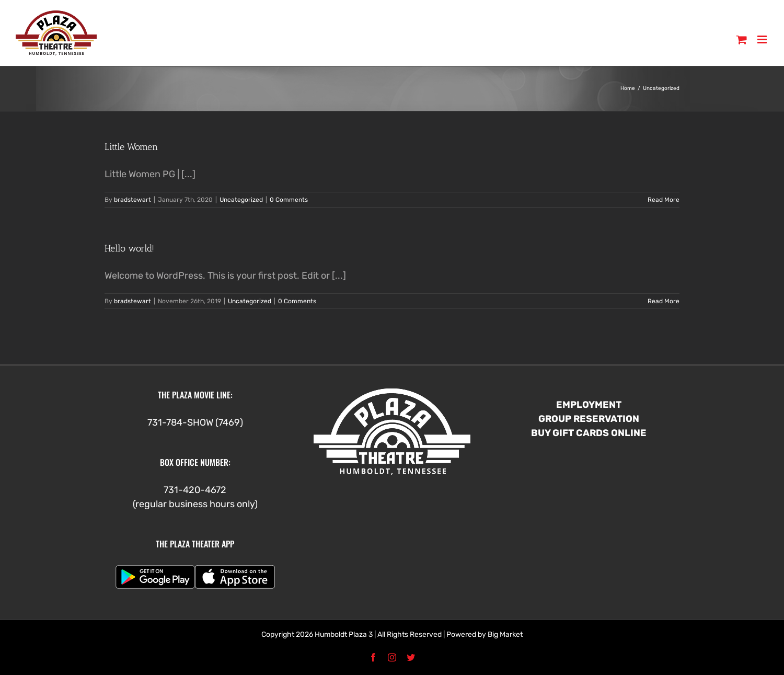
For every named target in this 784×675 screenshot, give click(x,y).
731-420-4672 (195, 490)
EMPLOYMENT (589, 405)
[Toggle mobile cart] (742, 39)
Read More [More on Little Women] (664, 200)
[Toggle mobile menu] (763, 39)
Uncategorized (241, 200)
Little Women (131, 147)
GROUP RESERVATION (589, 419)
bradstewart (132, 200)
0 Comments (289, 200)
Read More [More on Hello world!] (664, 301)
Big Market (505, 634)
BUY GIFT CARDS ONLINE (589, 433)
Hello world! (129, 248)
